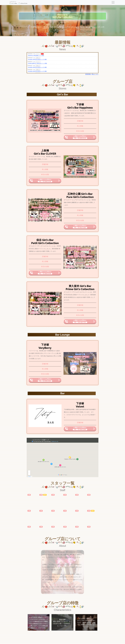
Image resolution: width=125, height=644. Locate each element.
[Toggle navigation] (113, 3)
